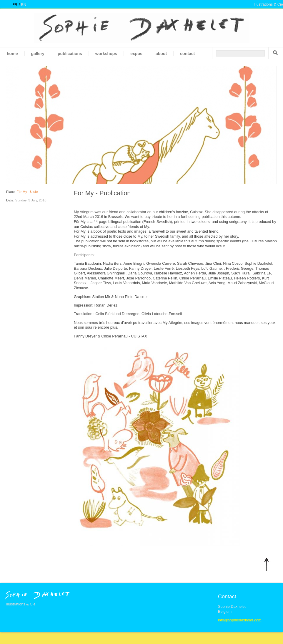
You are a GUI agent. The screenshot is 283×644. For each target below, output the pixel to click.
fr (15, 5)
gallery (38, 54)
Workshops (106, 54)
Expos (136, 54)
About (161, 54)
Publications (70, 54)
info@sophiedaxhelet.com (240, 620)
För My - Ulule (27, 192)
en (24, 5)
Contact (187, 54)
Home (12, 54)
